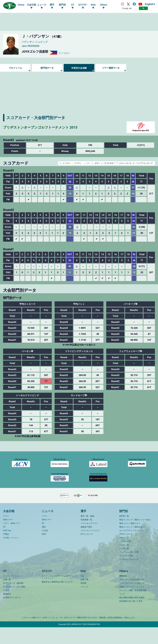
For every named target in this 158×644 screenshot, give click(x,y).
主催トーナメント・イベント (132, 603)
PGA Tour (7, 547)
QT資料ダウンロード (12, 614)
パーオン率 (124, 562)
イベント (84, 603)
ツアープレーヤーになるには (132, 600)
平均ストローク (126, 551)
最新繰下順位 (86, 544)
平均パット (124, 554)
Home (21, 5)
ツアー (6, 533)
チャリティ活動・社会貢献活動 (133, 607)
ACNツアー (8, 536)
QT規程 (6, 607)
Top (82, 593)
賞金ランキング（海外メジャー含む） (136, 536)
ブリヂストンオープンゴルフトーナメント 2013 (46, 127)
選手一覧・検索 (87, 533)
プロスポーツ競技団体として (132, 596)
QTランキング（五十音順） (15, 603)
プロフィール (15, 68)
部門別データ (47, 68)
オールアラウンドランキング (132, 547)
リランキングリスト (89, 540)
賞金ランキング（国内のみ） (132, 544)
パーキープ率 (125, 558)
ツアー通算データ (111, 68)
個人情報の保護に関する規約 (132, 614)
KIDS (44, 551)
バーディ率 (124, 565)
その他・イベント (11, 554)
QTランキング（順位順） (14, 600)
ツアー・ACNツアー (12, 540)
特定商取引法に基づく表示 (131, 618)
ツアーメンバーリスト (90, 547)
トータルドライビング (129, 576)
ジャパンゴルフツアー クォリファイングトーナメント (59, 594)
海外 (44, 544)
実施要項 (7, 611)
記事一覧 (7, 596)
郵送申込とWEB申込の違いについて (57, 599)
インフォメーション (12, 593)
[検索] (129, 8)
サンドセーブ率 (126, 572)
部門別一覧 (124, 533)
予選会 (6, 551)
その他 (45, 547)
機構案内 (123, 593)
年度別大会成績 (79, 68)
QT (4, 544)
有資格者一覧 (86, 536)
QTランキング (87, 551)
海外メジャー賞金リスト (130, 540)
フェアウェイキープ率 (129, 569)
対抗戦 (84, 600)
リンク (122, 611)
